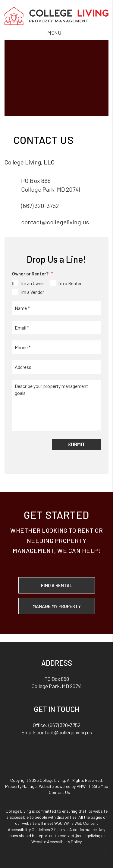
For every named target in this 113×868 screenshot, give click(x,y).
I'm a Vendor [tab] (32, 292)
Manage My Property (57, 606)
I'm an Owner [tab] (33, 283)
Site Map (100, 786)
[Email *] (56, 328)
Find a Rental (57, 585)
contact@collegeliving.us (55, 222)
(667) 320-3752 (40, 206)
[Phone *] (56, 347)
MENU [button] (54, 33)
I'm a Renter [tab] (70, 283)
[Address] (56, 367)
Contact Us (59, 792)
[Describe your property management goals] (56, 405)
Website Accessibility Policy (56, 842)
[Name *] (56, 308)
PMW (81, 786)
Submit (76, 444)
